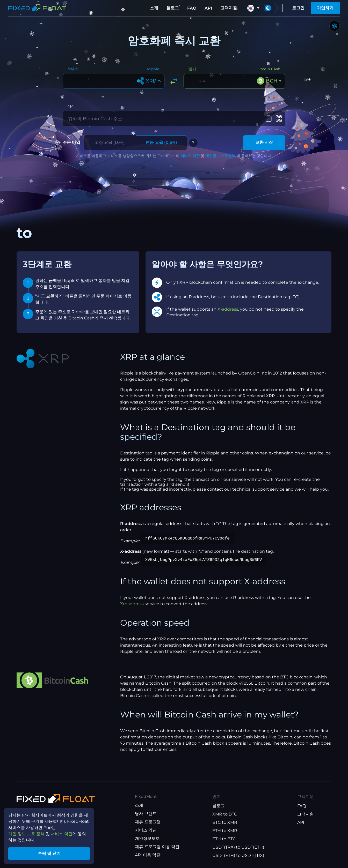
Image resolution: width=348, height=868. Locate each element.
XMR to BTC (225, 814)
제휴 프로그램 (148, 822)
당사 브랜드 (146, 814)
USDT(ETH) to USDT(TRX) (238, 855)
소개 (154, 8)
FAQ (192, 8)
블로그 (173, 8)
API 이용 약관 (148, 855)
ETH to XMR (225, 831)
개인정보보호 (147, 838)
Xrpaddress (132, 604)
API (208, 8)
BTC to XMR (225, 822)
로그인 (298, 8)
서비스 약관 (190, 156)
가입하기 (325, 8)
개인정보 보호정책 (220, 156)
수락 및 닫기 (49, 853)
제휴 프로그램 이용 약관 (157, 847)
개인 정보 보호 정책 (26, 834)
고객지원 (229, 8)
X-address (228, 309)
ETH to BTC (224, 839)
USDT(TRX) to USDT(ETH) (238, 847)
